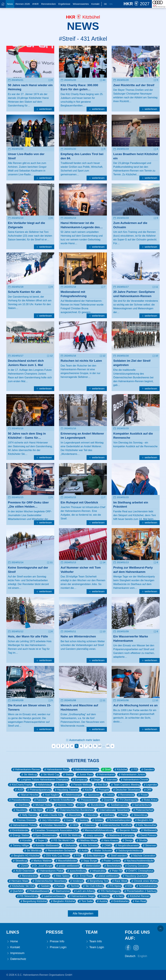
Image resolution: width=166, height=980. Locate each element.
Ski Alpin (36, 810)
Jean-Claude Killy (51, 815)
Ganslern (147, 770)
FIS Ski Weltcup (70, 835)
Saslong (82, 820)
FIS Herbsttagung (109, 891)
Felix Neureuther (146, 825)
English (142, 956)
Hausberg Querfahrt (135, 876)
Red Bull (101, 785)
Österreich (88, 825)
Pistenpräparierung (39, 790)
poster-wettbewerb (68, 866)
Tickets (109, 795)
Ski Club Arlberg (93, 886)
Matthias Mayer (87, 840)
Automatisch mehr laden (83, 740)
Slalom (68, 775)
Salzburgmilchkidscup (129, 851)
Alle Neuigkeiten (83, 913)
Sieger (95, 780)
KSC (128, 886)
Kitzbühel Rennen (138, 896)
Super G (41, 840)
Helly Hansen (28, 815)
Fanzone (40, 800)
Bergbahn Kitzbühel (63, 901)
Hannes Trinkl (64, 805)
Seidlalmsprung (118, 805)
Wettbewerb (149, 830)
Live (50, 810)
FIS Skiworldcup (27, 896)
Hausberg (20, 810)
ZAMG (106, 846)
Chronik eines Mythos (144, 881)
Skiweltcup (20, 861)
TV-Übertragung (127, 800)
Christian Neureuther (53, 825)
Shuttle (141, 840)
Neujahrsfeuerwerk (127, 846)
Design (127, 840)
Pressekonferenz (19, 800)
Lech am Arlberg (84, 891)
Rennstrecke (126, 795)
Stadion (104, 896)
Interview (110, 780)
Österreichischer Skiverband (49, 881)
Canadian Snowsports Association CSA (55, 830)
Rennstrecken (49, 4)
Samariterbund (141, 805)
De (105, 4)
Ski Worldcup (33, 851)
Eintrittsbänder (19, 830)
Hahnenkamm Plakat (50, 871)
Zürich (23, 866)
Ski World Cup (50, 775)
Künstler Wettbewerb (46, 846)
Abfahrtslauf (43, 785)
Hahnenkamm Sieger (81, 896)
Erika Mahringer (94, 856)
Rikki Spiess (61, 876)
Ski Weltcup (29, 775)
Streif (106, 770)
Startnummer (61, 891)
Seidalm (44, 886)
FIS (134, 770)
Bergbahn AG (143, 820)
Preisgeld (102, 790)
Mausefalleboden (66, 861)
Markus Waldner (41, 861)
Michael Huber (42, 805)
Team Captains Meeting (125, 785)
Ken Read (139, 901)
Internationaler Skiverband (113, 810)
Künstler (25, 840)
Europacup (79, 780)
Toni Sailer (86, 901)
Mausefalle (73, 815)
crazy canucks (93, 835)
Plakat (122, 815)
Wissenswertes (81, 4)
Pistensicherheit (143, 810)
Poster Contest (111, 861)
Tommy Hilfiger (20, 846)
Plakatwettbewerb (38, 891)
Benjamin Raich (127, 830)
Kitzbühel (121, 770)
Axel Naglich (50, 795)
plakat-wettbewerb (107, 876)
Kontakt (95, 4)
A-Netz (118, 896)
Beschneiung (112, 866)
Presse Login (56, 947)
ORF (148, 790)
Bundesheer (96, 805)
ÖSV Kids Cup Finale (56, 856)
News (10, 4)
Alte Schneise (89, 846)
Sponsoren (92, 795)
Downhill (107, 800)
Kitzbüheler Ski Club (22, 886)
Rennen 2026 (23, 4)
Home (12, 941)
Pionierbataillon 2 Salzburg (140, 891)
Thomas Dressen (25, 820)
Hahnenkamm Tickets (23, 825)
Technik (73, 886)
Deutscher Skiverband (126, 790)
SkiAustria (69, 846)
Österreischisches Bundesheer (75, 810)
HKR (73, 825)
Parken (59, 886)
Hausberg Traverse (66, 790)
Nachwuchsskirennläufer (139, 861)
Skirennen (149, 846)
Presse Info (55, 941)
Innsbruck (76, 881)
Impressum (15, 953)
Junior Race (85, 775)
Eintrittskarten (120, 901)
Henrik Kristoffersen (62, 800)
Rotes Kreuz (149, 800)
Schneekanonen (146, 886)
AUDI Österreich (23, 871)
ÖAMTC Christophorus (139, 871)
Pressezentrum (88, 800)
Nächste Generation (143, 856)
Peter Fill (115, 871)
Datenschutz (16, 959)
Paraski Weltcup (81, 785)
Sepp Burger (89, 861)
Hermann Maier (18, 881)
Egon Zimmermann (45, 835)
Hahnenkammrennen (85, 770)
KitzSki (87, 790)
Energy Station (19, 835)
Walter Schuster (101, 851)
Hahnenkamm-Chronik (134, 780)
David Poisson (147, 835)
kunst (45, 876)
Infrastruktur (97, 871)
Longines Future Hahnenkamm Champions (43, 780)
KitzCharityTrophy (20, 785)
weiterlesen (44, 109)
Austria (102, 901)
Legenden (150, 785)
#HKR (36, 4)
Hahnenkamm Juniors (132, 775)
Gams (68, 820)
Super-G (61, 785)
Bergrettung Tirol (97, 881)
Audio (83, 851)
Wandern (91, 815)
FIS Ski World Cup (62, 840)
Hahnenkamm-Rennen (26, 770)
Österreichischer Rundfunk (115, 825)
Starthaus (22, 805)
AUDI (19, 790)
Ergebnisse (64, 4)
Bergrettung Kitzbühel (33, 901)
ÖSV (80, 805)
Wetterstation (91, 866)
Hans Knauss (110, 840)
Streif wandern (117, 856)
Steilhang (107, 815)
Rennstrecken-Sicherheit (60, 851)
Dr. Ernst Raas (82, 876)
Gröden (97, 820)
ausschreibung (76, 871)
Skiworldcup (139, 815)
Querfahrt (16, 891)
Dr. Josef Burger (42, 866)
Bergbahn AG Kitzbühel (25, 856)
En (111, 4)
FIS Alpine (114, 886)
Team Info (94, 941)
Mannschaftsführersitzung (98, 830)
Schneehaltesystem (119, 820)
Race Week (119, 881)
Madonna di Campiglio (120, 835)
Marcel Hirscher (28, 795)
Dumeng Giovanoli (136, 866)
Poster (143, 795)
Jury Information (49, 820)
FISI (77, 856)
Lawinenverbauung (53, 896)
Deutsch (130, 956)
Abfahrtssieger (72, 795)
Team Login (95, 947)
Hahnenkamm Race (56, 770)
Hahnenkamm (105, 775)
